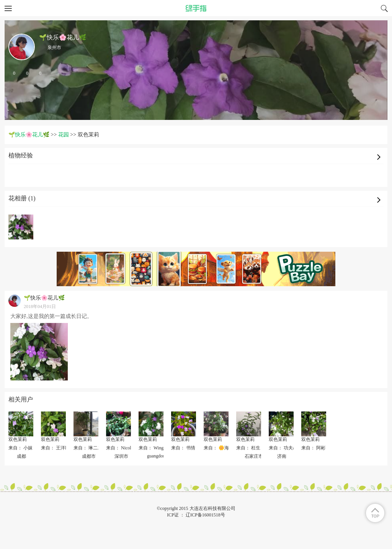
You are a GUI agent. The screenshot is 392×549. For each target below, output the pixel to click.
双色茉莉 (18, 439)
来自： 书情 (183, 448)
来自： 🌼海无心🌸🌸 (227, 448)
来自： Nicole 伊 (122, 448)
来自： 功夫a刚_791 (289, 448)
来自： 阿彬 (313, 448)
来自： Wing (151, 448)
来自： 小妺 (20, 448)
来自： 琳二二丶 (90, 448)
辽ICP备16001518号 (205, 515)
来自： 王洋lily (56, 448)
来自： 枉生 (248, 448)
